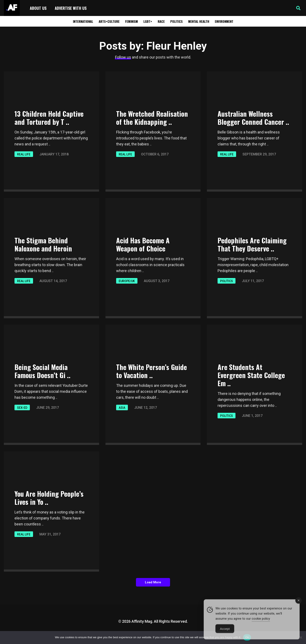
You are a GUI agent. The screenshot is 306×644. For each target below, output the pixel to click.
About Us (38, 8)
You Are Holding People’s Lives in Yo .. (49, 498)
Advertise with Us (71, 8)
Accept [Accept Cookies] (225, 633)
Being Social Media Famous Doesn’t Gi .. (43, 371)
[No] (301, 637)
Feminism (131, 21)
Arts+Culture (109, 21)
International (83, 21)
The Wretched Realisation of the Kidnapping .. (152, 118)
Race (161, 21)
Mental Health (199, 21)
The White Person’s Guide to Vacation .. (152, 371)
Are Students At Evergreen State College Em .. (251, 375)
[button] (298, 8)
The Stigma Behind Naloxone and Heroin (43, 244)
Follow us (123, 57)
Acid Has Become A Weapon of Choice (143, 244)
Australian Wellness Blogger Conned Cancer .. (253, 118)
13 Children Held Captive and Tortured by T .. (49, 118)
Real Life (24, 154)
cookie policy (261, 623)
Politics (176, 21)
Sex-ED (22, 408)
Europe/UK (127, 281)
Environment (224, 21)
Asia (122, 408)
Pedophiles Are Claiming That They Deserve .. (252, 244)
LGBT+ (148, 21)
